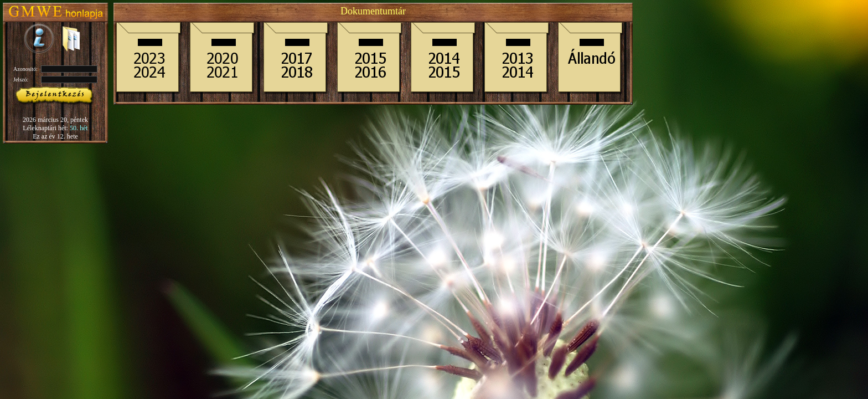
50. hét (79, 128)
